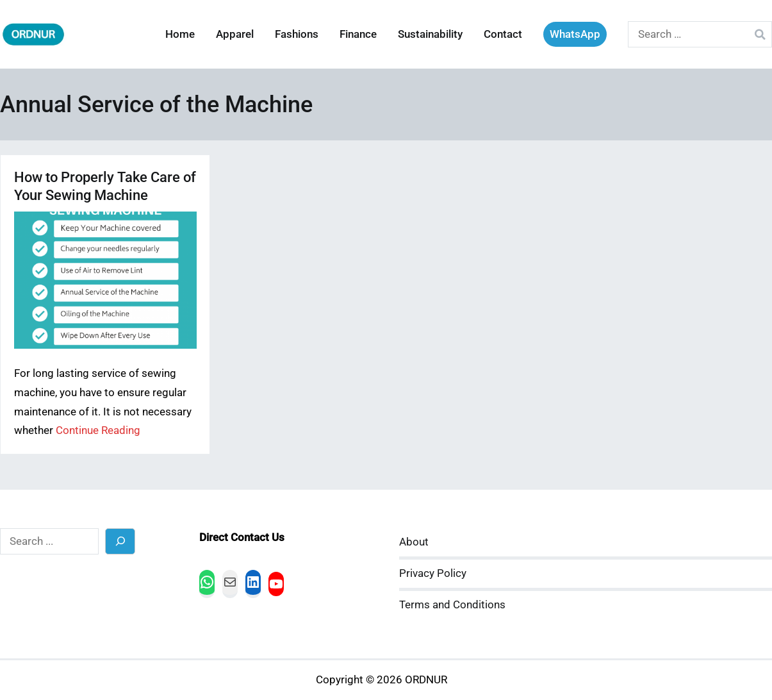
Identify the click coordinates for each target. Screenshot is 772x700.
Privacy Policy (433, 573)
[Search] (120, 541)
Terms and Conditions (452, 605)
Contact (503, 34)
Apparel (235, 34)
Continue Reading (98, 430)
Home (180, 34)
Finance (358, 34)
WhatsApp (575, 34)
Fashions (297, 34)
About (414, 542)
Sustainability (430, 34)
